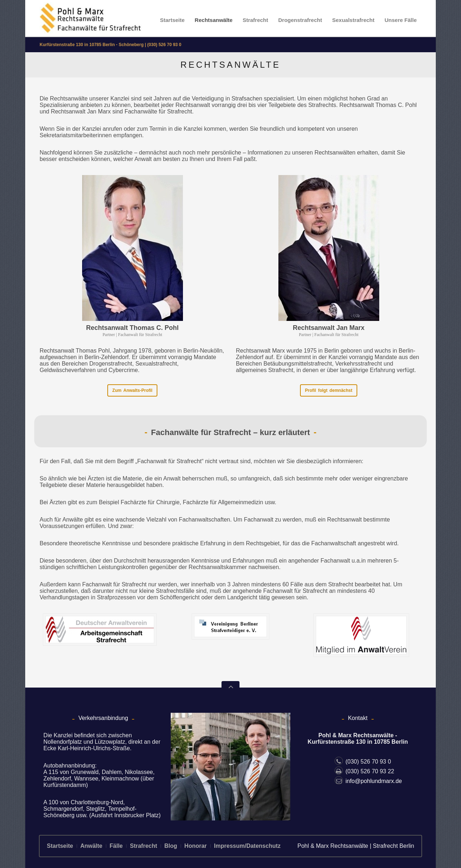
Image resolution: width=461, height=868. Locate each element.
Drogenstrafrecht (300, 20)
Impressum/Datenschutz (247, 846)
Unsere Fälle (401, 20)
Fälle (116, 846)
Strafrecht (256, 20)
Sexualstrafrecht (353, 20)
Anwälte (91, 846)
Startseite (172, 20)
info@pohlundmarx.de (368, 781)
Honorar (196, 846)
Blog (171, 846)
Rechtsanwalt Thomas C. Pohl (132, 328)
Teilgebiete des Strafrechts (302, 105)
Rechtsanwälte (214, 20)
